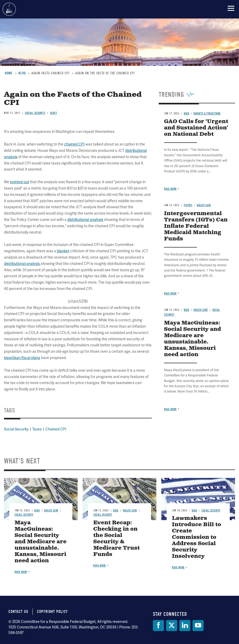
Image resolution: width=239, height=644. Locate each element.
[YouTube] (198, 626)
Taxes (37, 429)
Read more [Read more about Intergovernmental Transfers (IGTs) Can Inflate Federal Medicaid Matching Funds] (170, 294)
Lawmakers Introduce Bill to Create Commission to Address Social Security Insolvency (196, 537)
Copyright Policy (52, 612)
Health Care (204, 205)
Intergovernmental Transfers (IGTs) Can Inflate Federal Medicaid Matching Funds (196, 226)
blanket (63, 251)
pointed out (20, 182)
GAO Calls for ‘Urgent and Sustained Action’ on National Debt (196, 128)
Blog (186, 310)
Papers (188, 205)
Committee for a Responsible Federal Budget (9, 9)
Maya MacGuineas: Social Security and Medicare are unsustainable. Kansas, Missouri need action (193, 339)
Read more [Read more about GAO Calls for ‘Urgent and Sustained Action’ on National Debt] (170, 189)
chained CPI (74, 144)
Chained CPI (56, 429)
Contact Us (18, 612)
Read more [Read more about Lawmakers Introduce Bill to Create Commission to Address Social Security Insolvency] (178, 567)
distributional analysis (85, 220)
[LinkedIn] (185, 626)
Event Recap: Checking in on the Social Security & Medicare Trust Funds (116, 539)
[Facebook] (158, 626)
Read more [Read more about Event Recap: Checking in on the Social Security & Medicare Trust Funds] (100, 566)
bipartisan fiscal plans (22, 358)
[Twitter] (172, 626)
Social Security (16, 429)
